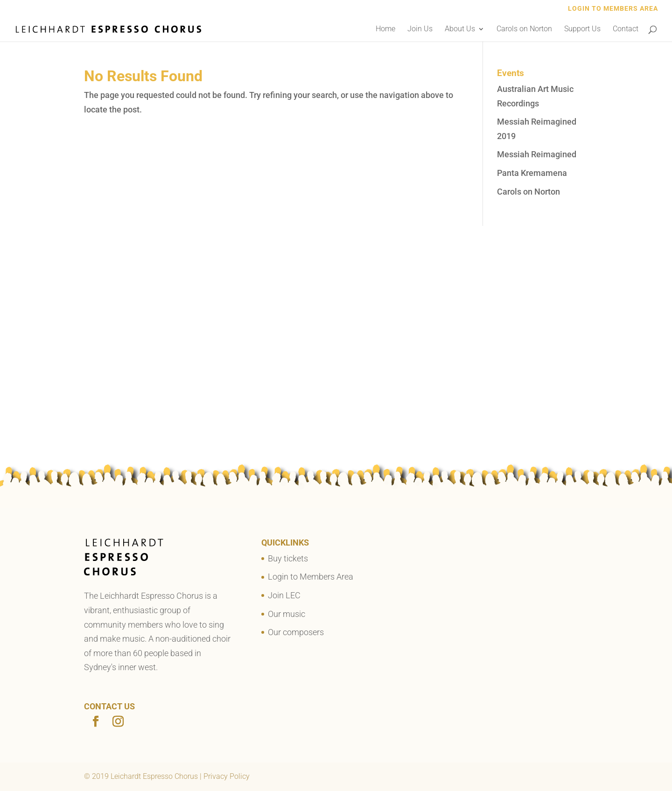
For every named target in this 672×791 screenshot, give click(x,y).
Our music (287, 614)
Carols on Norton (524, 29)
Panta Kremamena (532, 173)
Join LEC (284, 595)
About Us (460, 29)
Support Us (582, 29)
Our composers (296, 632)
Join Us (420, 29)
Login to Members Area (613, 9)
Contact (626, 29)
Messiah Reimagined (537, 154)
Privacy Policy (227, 776)
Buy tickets (288, 558)
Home (385, 29)
